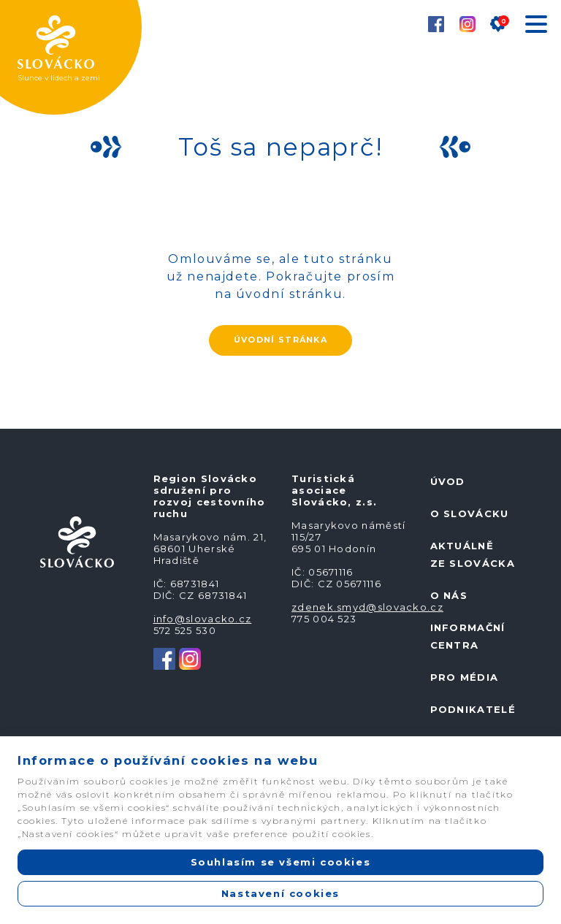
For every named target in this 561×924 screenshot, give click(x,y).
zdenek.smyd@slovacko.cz (367, 607)
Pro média (465, 677)
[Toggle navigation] (535, 27)
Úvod (448, 481)
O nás (449, 595)
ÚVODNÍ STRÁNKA (280, 340)
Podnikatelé (473, 709)
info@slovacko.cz (203, 619)
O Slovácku (470, 513)
